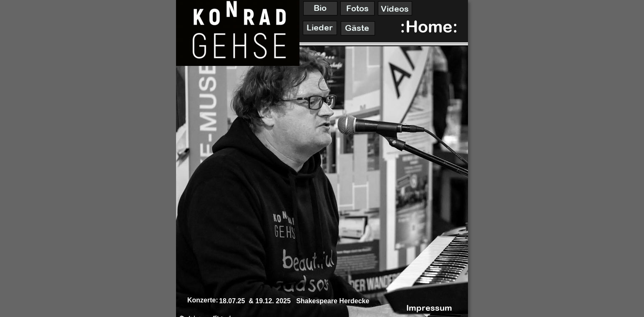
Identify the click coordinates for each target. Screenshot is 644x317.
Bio (320, 8)
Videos (395, 9)
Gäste (357, 28)
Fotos (357, 8)
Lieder (320, 27)
